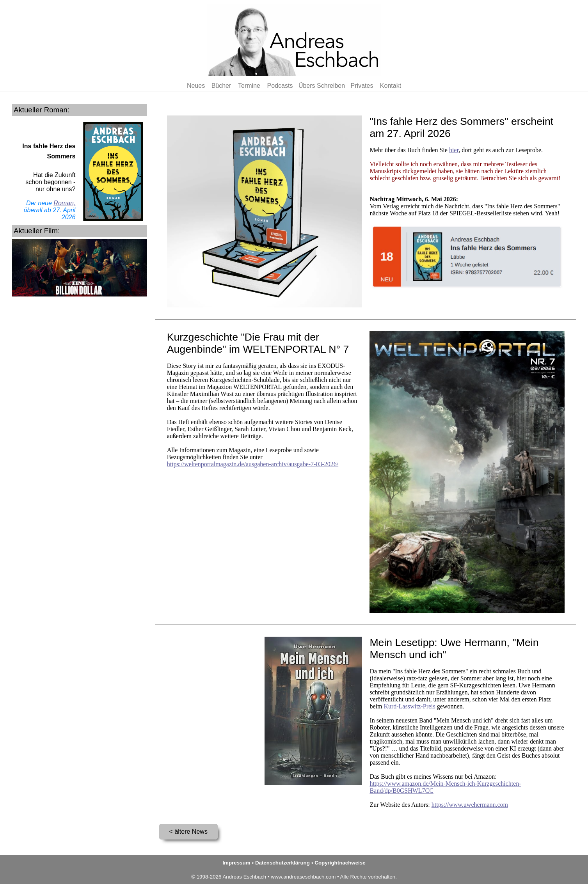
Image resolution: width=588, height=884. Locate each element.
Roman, (64, 203)
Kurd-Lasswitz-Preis (409, 706)
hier (454, 150)
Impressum (236, 863)
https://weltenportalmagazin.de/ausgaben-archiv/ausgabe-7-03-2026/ (253, 464)
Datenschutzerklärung (282, 863)
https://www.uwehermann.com (470, 805)
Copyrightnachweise (340, 863)
